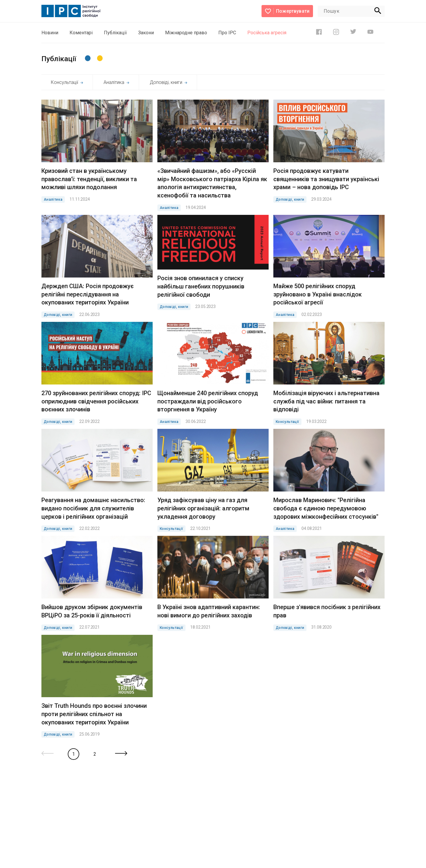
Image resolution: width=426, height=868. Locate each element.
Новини (50, 33)
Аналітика (116, 82)
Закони (146, 33)
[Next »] (121, 754)
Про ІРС (227, 33)
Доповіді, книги (168, 82)
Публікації (115, 33)
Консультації (67, 82)
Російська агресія (267, 33)
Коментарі (81, 33)
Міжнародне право (186, 33)
